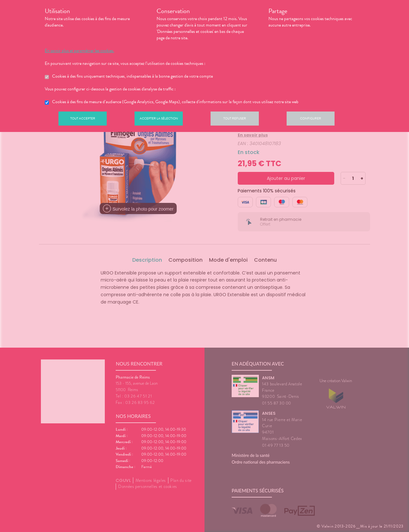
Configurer (324, 120)
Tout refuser (245, 120)
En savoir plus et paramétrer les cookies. (79, 51)
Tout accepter (85, 120)
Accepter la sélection (165, 120)
